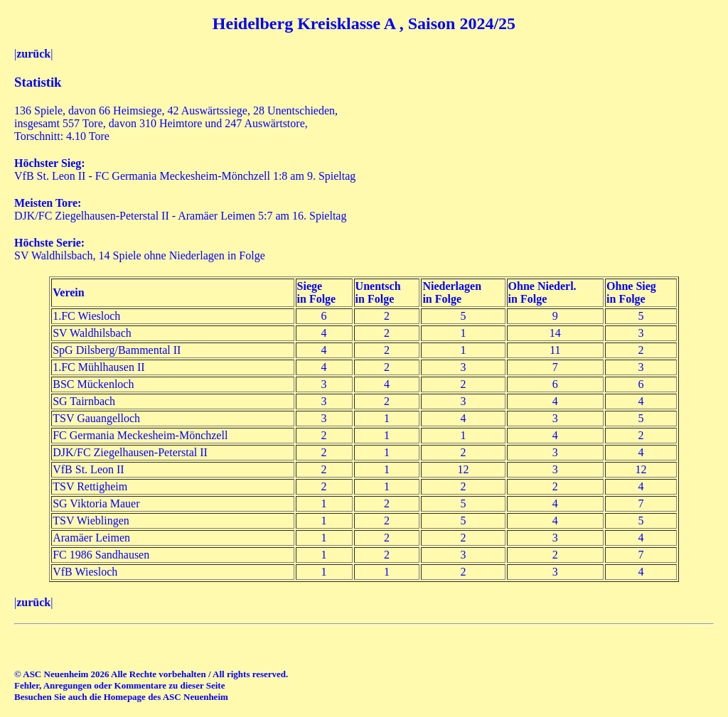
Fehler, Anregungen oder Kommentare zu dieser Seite (119, 685)
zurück (33, 54)
